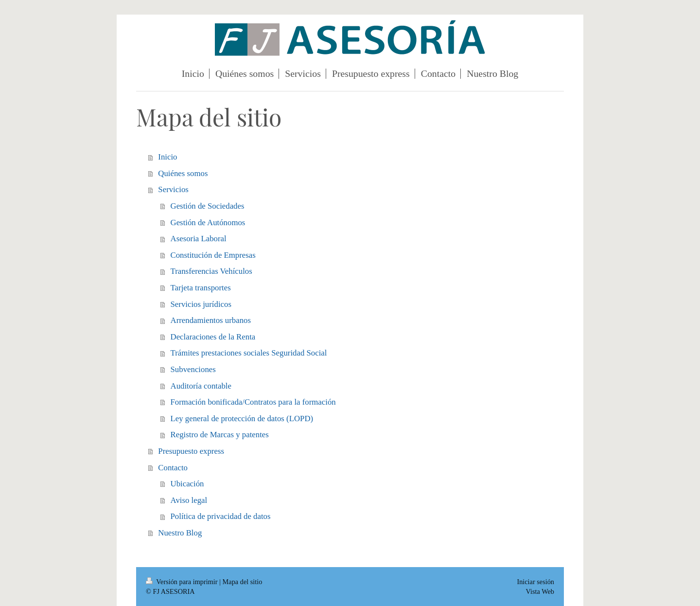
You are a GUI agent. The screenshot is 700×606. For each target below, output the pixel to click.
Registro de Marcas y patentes (220, 435)
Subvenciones (193, 369)
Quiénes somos (183, 173)
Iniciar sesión (535, 582)
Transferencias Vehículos (211, 271)
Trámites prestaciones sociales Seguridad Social (249, 353)
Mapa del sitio (243, 582)
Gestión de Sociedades (208, 206)
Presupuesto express (191, 451)
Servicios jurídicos (201, 304)
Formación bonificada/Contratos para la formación (253, 402)
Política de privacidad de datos (221, 516)
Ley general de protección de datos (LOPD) (242, 419)
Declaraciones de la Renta (213, 337)
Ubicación (187, 484)
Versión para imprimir (183, 582)
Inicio (167, 157)
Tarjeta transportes (201, 288)
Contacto (173, 468)
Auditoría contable (201, 386)
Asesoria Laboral (199, 239)
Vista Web (540, 591)
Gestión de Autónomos (208, 223)
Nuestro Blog (180, 533)
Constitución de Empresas (213, 255)
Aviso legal (189, 500)
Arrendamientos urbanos (211, 320)
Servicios (173, 189)
